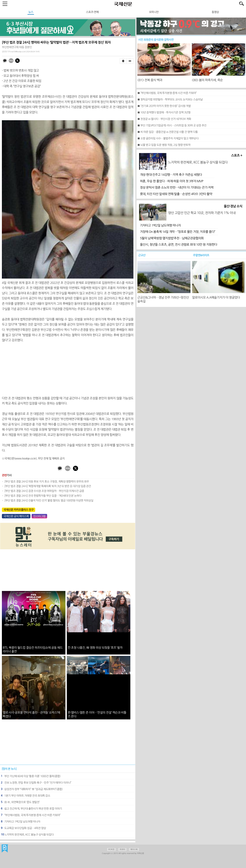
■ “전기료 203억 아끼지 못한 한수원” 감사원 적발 (164, 106)
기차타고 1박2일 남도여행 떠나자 (160, 225)
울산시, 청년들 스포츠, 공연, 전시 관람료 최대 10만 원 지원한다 (179, 245)
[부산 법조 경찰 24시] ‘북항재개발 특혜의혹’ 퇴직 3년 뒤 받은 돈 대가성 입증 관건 (48, 486)
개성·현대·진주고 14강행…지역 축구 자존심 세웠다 (171, 175)
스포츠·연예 (92, 12)
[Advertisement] (68, 369)
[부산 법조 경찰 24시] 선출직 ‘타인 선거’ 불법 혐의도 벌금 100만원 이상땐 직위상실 (49, 500)
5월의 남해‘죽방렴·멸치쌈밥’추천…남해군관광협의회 (172, 238)
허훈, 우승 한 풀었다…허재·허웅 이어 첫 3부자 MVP (172, 181)
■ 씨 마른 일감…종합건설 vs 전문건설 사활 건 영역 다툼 (168, 132)
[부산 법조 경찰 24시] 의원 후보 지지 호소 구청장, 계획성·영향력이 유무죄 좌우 (47, 481)
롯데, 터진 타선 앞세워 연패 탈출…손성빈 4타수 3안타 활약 (176, 194)
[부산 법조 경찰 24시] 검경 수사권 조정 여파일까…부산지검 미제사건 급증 (44, 491)
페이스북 (134, 849)
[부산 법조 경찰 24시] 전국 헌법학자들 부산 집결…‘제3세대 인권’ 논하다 (43, 496)
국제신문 (5, 849)
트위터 (122, 849)
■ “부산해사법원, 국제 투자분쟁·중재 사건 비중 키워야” (167, 93)
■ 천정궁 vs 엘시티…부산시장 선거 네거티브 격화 (164, 119)
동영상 (215, 12)
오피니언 (154, 12)
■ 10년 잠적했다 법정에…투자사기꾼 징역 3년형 (164, 112)
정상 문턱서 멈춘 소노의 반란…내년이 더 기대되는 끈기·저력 (177, 188)
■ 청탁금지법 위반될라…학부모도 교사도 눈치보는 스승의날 (170, 99)
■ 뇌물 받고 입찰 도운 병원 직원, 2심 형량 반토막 (164, 145)
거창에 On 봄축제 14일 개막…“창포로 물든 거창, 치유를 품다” (178, 232)
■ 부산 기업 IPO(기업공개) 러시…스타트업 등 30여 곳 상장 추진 (172, 125)
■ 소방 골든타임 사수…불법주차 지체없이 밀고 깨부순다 (168, 138)
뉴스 (31, 12)
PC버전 (111, 849)
